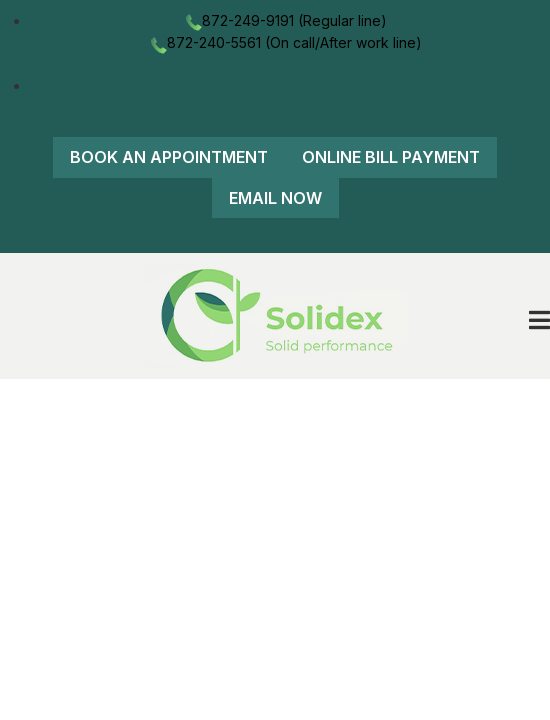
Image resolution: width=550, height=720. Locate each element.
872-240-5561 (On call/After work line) (285, 42)
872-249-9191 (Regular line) (285, 20)
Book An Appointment (169, 157)
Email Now (275, 198)
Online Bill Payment (391, 157)
